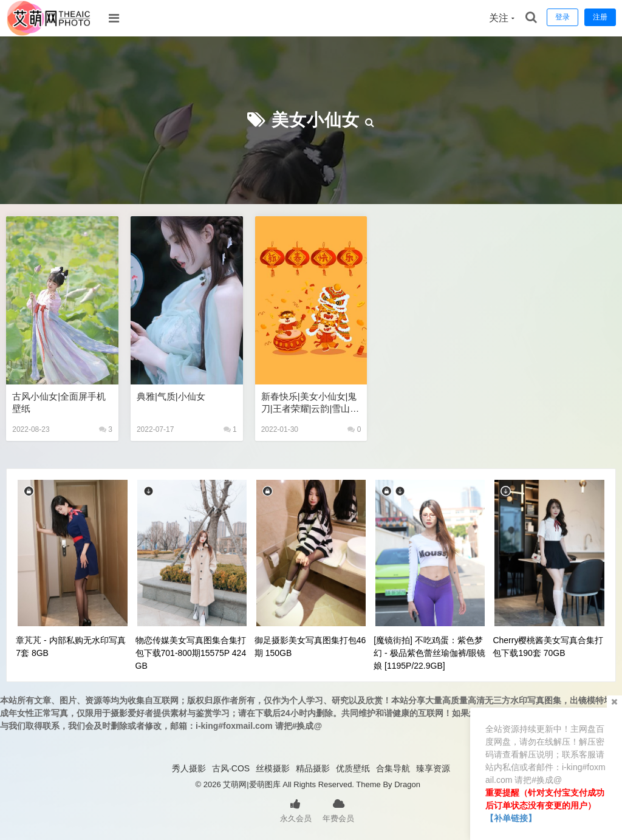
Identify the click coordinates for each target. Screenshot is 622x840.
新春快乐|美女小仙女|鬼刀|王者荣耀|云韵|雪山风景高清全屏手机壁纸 (310, 403)
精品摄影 (313, 768)
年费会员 (338, 810)
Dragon (407, 784)
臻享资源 (433, 768)
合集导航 (393, 768)
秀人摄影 (189, 768)
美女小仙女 (316, 120)
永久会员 (296, 810)
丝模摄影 (273, 768)
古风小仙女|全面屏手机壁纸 (59, 402)
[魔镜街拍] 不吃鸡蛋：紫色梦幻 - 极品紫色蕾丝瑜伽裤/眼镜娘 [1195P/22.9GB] (429, 653)
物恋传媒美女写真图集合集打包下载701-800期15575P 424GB (191, 653)
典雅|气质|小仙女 (171, 396)
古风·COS (231, 768)
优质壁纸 (353, 768)
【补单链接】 (511, 818)
